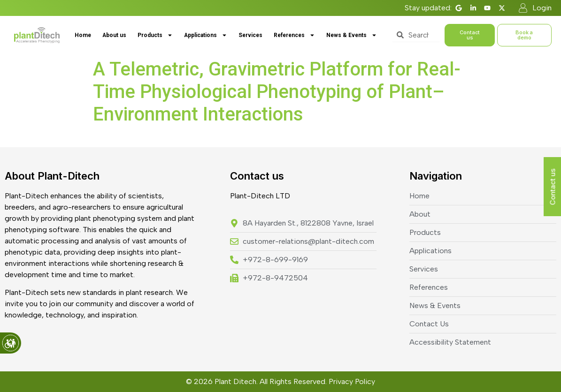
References (294, 35)
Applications (206, 35)
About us (114, 35)
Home (83, 35)
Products (155, 35)
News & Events (352, 35)
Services (250, 35)
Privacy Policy (352, 381)
